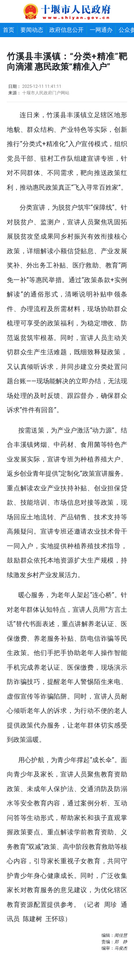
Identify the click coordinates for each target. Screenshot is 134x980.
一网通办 (101, 30)
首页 (9, 30)
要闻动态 (32, 30)
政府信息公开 (66, 30)
